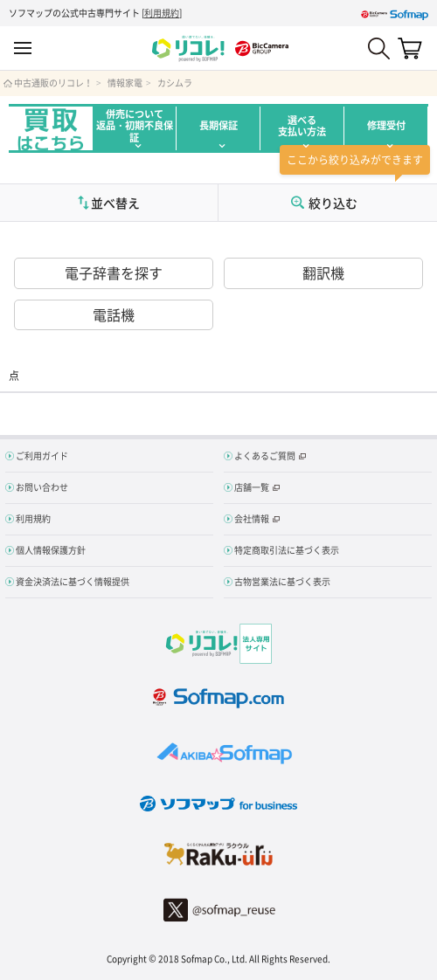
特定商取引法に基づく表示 (287, 550)
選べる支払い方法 (302, 126)
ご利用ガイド (42, 455)
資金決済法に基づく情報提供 (73, 581)
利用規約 (162, 13)
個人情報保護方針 (51, 550)
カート (410, 48)
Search (379, 48)
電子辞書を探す (114, 273)
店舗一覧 (252, 487)
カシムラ (175, 83)
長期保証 (218, 125)
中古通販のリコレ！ (53, 83)
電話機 (114, 314)
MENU (23, 48)
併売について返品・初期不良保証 (135, 126)
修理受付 (386, 125)
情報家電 (125, 83)
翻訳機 (323, 273)
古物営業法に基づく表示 (282, 581)
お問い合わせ (42, 487)
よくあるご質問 (265, 455)
